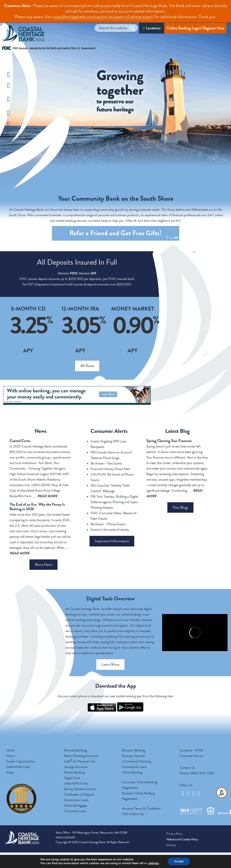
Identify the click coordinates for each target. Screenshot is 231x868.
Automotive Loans (76, 800)
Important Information (112, 541)
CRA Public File (133, 814)
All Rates (87, 366)
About (11, 756)
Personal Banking (75, 750)
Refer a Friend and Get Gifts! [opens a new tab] (124, 234)
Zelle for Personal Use (80, 761)
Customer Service (191, 756)
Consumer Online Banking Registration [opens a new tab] (139, 785)
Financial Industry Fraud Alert (110, 469)
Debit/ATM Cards (18, 767)
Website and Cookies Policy (182, 840)
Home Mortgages (76, 806)
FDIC (74, 273)
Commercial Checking (136, 761)
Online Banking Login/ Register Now (195, 28)
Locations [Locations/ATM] (153, 28)
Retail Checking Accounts (81, 756)
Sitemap (171, 845)
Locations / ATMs (191, 750)
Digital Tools (72, 778)
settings (153, 863)
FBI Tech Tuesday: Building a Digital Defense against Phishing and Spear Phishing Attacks (114, 502)
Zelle (20, 135)
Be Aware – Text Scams (106, 463)
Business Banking (133, 750)
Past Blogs (180, 507)
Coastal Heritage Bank (23, 34)
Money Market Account (80, 789)
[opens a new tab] (102, 711)
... (46, 496)
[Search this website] (116, 28)
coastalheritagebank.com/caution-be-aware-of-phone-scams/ (103, 17)
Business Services (134, 756)
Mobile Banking (74, 772)
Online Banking (132, 772)
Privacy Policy (174, 834)
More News (43, 565)
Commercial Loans (134, 767)
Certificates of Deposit (79, 795)
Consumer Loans (75, 811)
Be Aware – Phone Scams (108, 524)
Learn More (110, 664)
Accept (179, 861)
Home (10, 750)
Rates (10, 772)
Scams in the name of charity (110, 530)
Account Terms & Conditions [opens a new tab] (141, 809)
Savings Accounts (76, 767)
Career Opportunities (20, 761)
